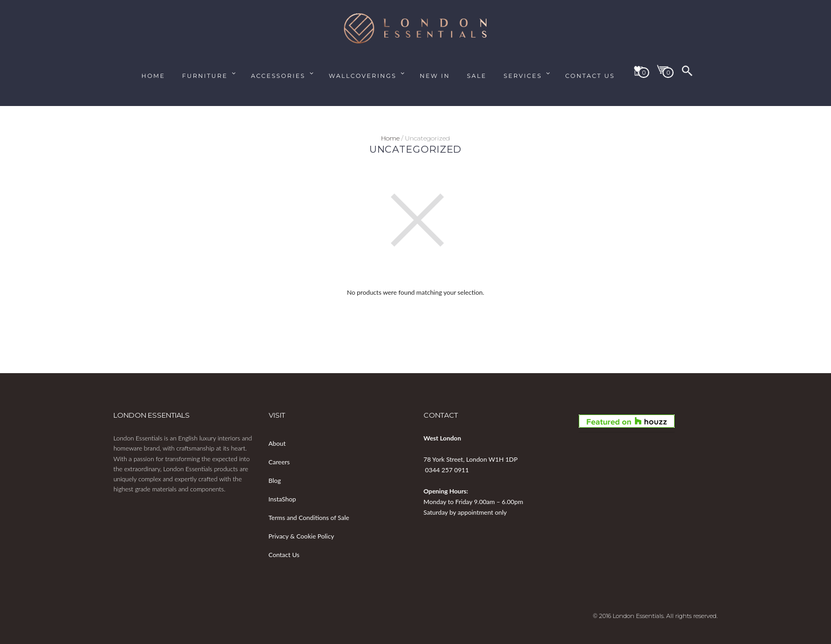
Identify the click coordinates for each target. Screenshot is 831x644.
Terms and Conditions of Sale (309, 518)
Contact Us (284, 555)
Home (390, 138)
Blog (275, 480)
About (277, 443)
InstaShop (282, 499)
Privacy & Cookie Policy (302, 536)
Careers (279, 462)
